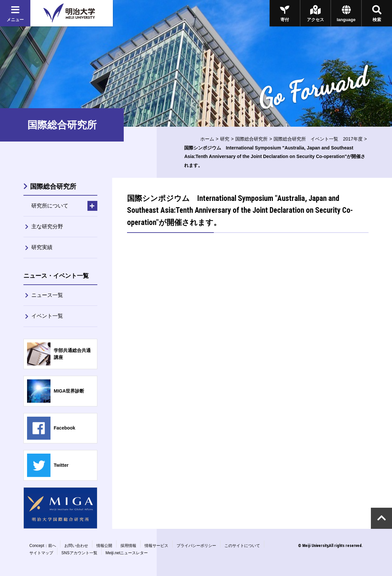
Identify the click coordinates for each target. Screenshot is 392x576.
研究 (225, 139)
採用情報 (128, 546)
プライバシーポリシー (196, 546)
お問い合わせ (76, 546)
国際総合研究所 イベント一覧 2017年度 (318, 139)
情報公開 (104, 546)
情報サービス (156, 546)
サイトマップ (41, 553)
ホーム (207, 139)
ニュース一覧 (47, 295)
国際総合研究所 (251, 139)
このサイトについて (242, 546)
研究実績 (42, 247)
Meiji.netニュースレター (127, 553)
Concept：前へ (43, 546)
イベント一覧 (47, 316)
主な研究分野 (47, 226)
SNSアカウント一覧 (79, 553)
